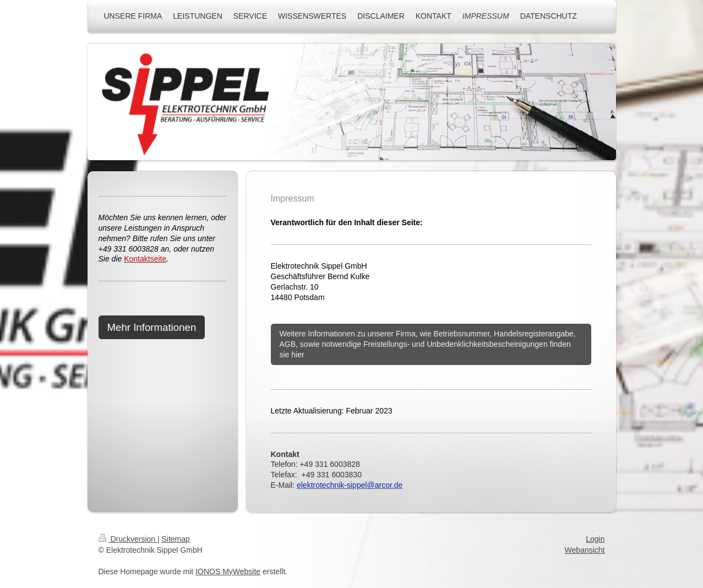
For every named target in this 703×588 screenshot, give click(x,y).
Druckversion (128, 539)
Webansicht (585, 550)
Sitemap (176, 539)
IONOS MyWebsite (228, 571)
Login (595, 539)
